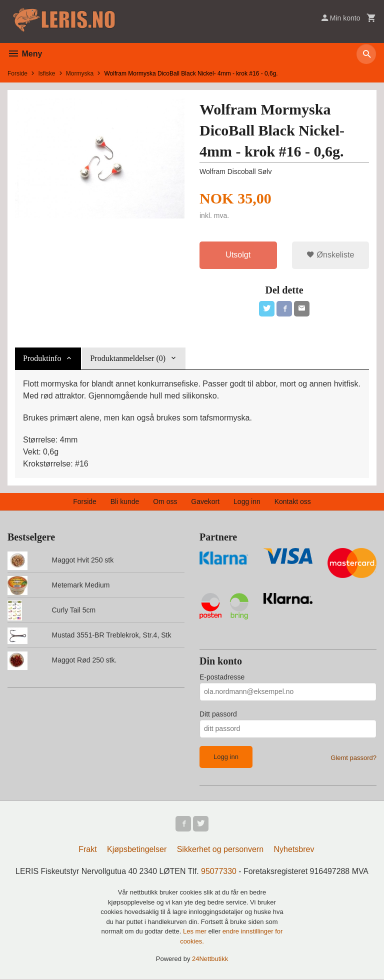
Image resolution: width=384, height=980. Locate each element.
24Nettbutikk (210, 960)
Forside (17, 73)
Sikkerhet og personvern (220, 851)
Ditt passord (218, 714)
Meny (25, 54)
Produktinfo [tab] (42, 359)
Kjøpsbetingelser (137, 851)
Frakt (87, 851)
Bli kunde (125, 502)
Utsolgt (238, 255)
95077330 (219, 873)
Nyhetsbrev (294, 851)
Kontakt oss (293, 502)
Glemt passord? (353, 758)
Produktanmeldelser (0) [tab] (128, 359)
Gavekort (205, 502)
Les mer (196, 933)
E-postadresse (222, 677)
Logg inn (247, 502)
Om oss (165, 502)
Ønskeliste (330, 255)
